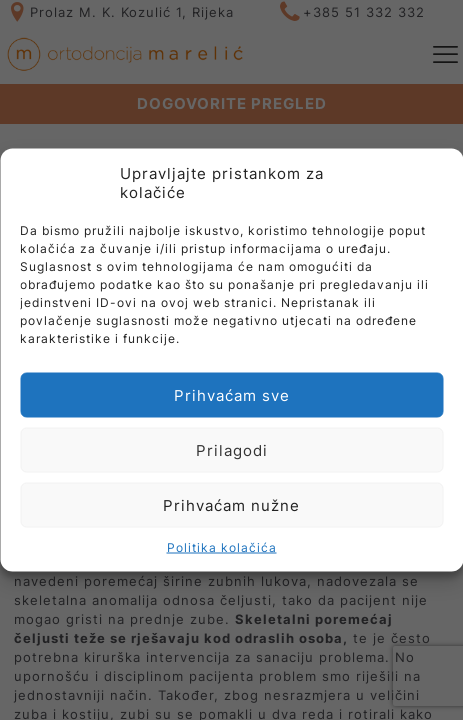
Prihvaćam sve (232, 394)
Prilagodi (232, 449)
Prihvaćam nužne (231, 504)
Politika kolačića (222, 547)
